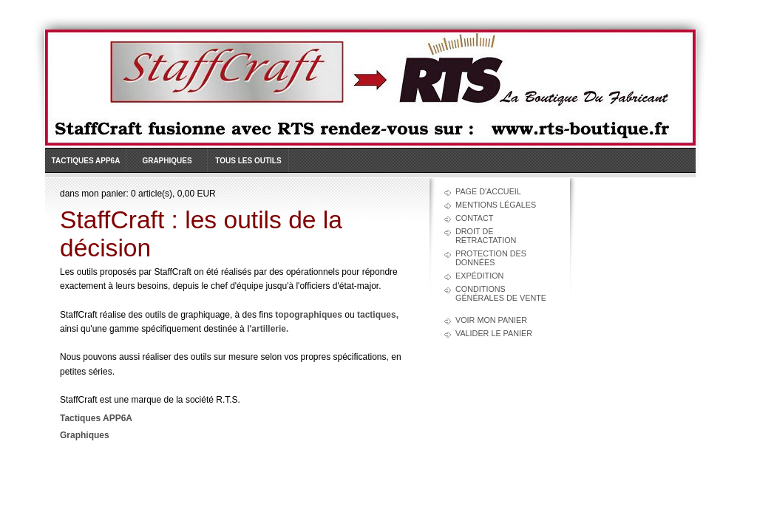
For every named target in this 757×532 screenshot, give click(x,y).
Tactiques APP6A (86, 161)
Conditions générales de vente (501, 293)
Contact (474, 218)
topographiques (309, 315)
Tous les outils (248, 161)
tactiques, (378, 315)
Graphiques (167, 161)
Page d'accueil (488, 191)
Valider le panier (494, 333)
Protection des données (491, 258)
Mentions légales (496, 205)
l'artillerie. (268, 329)
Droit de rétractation (486, 236)
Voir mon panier (491, 320)
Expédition (479, 276)
